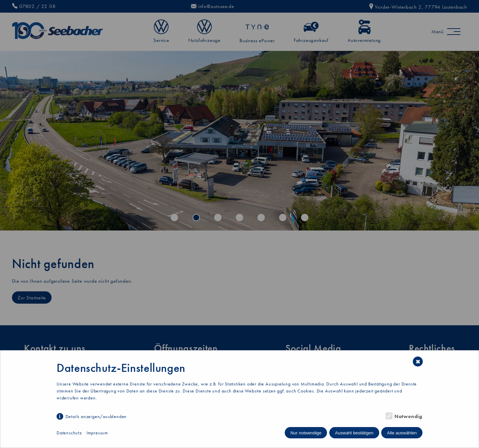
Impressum (97, 433)
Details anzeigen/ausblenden (96, 416)
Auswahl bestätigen (354, 433)
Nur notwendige (306, 433)
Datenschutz (69, 433)
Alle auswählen (402, 433)
